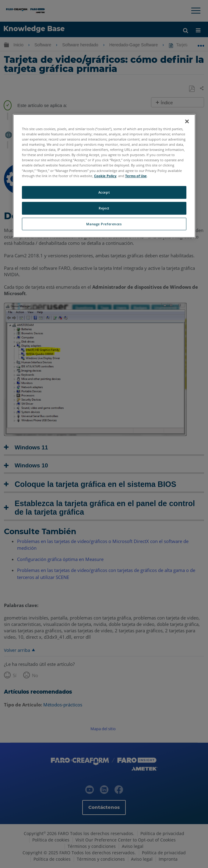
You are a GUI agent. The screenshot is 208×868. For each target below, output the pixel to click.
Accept (104, 192)
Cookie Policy (105, 176)
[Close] (187, 121)
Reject (104, 208)
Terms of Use (136, 176)
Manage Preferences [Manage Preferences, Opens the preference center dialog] (104, 224)
